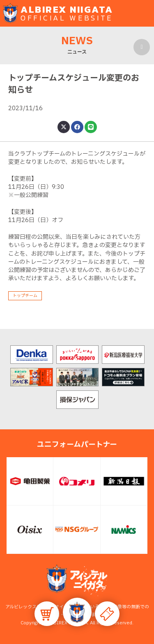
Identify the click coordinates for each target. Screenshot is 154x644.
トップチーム (25, 296)
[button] (77, 612)
